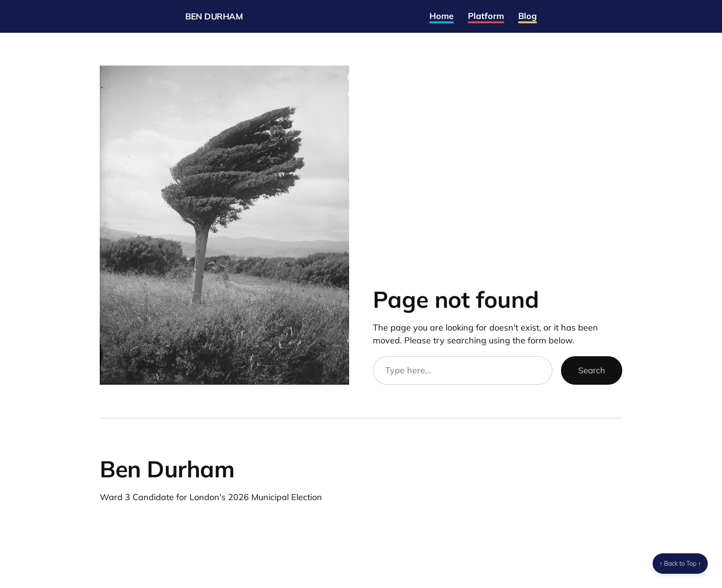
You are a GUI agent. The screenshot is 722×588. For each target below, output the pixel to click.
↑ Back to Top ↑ (680, 563)
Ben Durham (214, 16)
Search (592, 370)
